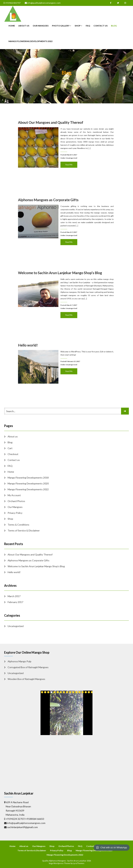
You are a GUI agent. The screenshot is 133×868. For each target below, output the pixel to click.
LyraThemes (79, 863)
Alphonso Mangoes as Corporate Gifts (59, 213)
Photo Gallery (62, 26)
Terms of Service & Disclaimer (24, 530)
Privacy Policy (15, 513)
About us (24, 26)
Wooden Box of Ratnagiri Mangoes (26, 679)
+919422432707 (12, 3)
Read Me (67, 154)
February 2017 (15, 602)
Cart (10, 448)
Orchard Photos (16, 501)
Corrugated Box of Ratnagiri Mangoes (28, 667)
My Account (14, 495)
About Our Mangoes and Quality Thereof (60, 136)
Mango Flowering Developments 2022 (30, 41)
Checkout (13, 454)
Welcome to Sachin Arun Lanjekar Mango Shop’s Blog (64, 285)
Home (12, 26)
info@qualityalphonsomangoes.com (43, 3)
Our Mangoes (41, 26)
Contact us (101, 26)
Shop (78, 26)
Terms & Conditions (18, 525)
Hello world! (50, 357)
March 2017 (14, 596)
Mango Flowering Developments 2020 (28, 483)
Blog (114, 26)
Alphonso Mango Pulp (19, 661)
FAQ (88, 26)
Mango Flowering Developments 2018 (28, 478)
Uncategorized (69, 152)
